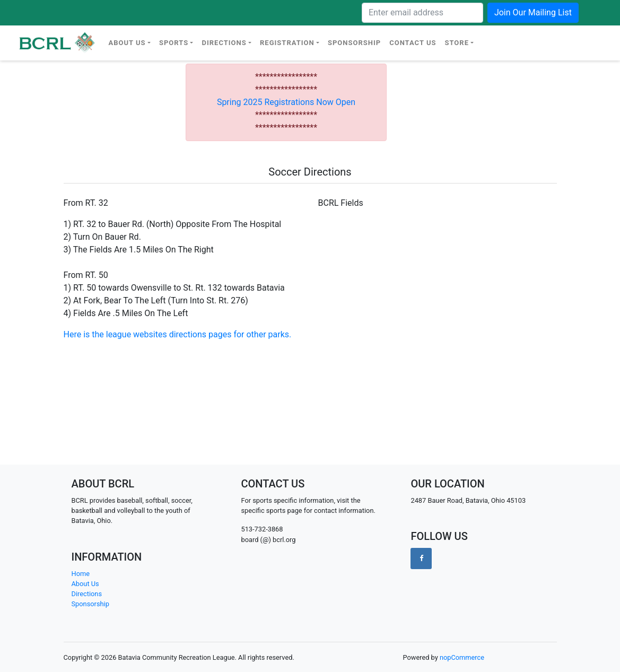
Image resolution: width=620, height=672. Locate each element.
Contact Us (413, 43)
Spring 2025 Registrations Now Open (286, 102)
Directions (224, 43)
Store (457, 43)
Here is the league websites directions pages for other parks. (179, 334)
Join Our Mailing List (533, 12)
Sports (174, 43)
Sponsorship (354, 43)
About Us (127, 43)
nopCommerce (462, 657)
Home (81, 574)
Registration (287, 43)
